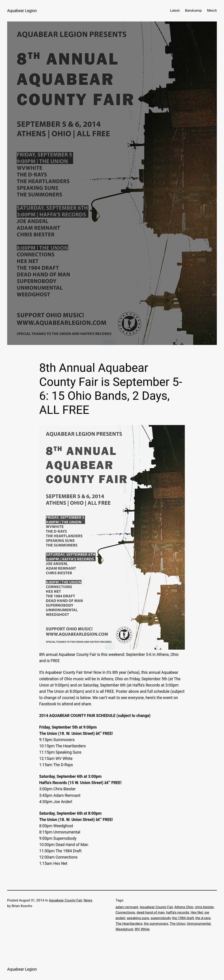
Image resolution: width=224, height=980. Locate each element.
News (88, 900)
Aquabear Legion (22, 11)
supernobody (160, 918)
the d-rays (203, 918)
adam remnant (127, 907)
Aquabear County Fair (65, 900)
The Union (178, 924)
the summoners (156, 924)
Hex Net (197, 912)
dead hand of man (151, 912)
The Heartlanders (129, 924)
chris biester (204, 907)
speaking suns (138, 918)
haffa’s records (178, 912)
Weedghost (124, 929)
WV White (142, 929)
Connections (125, 912)
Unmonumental (199, 924)
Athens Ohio (184, 907)
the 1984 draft (183, 918)
